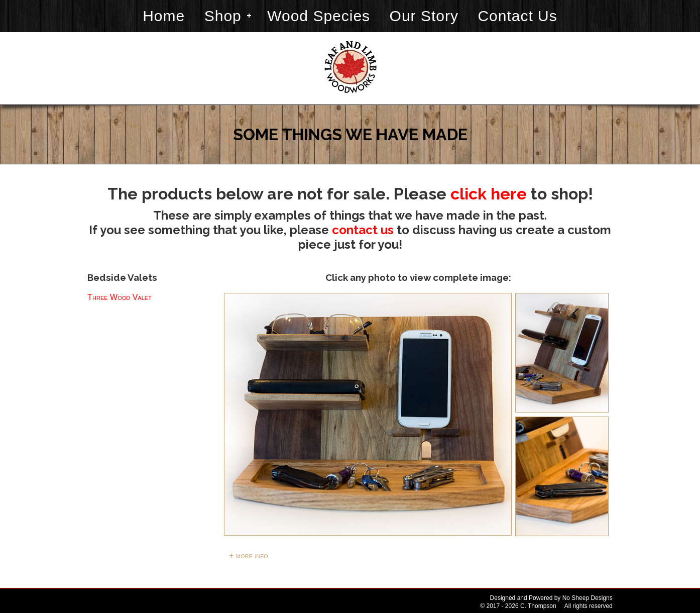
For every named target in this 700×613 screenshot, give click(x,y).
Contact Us (517, 16)
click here (489, 194)
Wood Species (319, 16)
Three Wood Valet (120, 297)
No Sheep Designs (588, 598)
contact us (363, 230)
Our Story (424, 16)
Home (164, 16)
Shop (223, 16)
